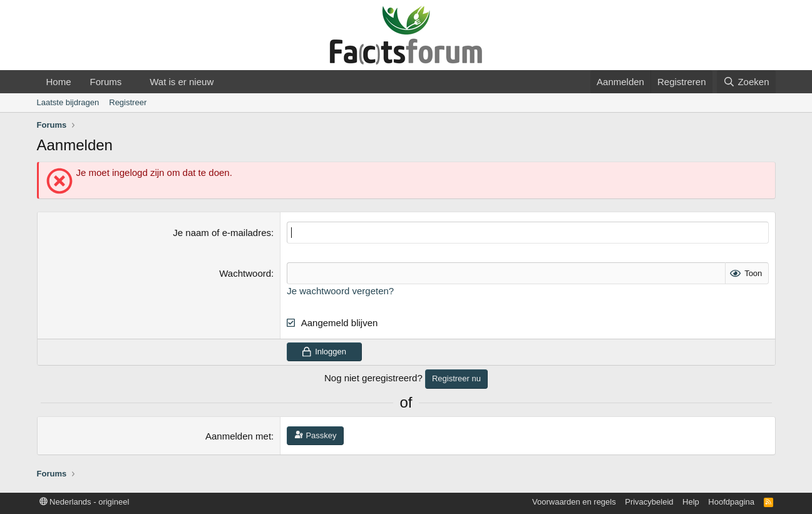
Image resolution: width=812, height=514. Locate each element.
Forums (106, 82)
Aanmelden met (238, 436)
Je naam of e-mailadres (222, 233)
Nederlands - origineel (85, 502)
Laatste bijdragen (68, 102)
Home (59, 82)
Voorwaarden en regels (574, 502)
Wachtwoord (245, 273)
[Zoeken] (746, 82)
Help (691, 502)
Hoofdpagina (731, 502)
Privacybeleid (649, 502)
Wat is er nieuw (182, 82)
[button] (131, 82)
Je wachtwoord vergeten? (340, 291)
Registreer (128, 102)
